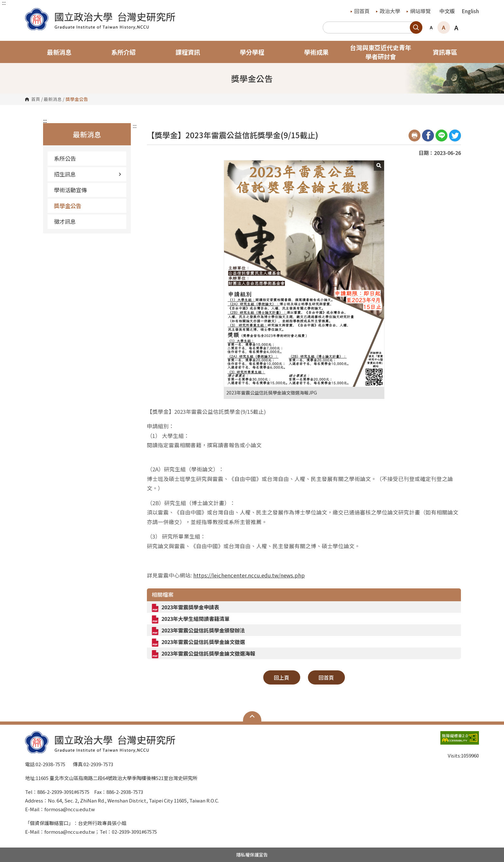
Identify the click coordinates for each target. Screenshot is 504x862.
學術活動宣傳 (70, 190)
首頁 (36, 99)
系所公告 (65, 158)
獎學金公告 (68, 206)
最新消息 (59, 52)
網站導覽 (419, 11)
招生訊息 (88, 174)
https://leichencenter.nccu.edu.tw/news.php (249, 575)
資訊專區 (445, 52)
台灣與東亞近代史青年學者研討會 (381, 52)
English (470, 11)
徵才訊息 (65, 221)
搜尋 (416, 27)
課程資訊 (188, 52)
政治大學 (388, 11)
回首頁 (360, 11)
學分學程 (252, 52)
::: (4, 3)
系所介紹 (123, 52)
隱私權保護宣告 (252, 855)
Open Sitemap (252, 716)
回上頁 (282, 677)
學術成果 (316, 52)
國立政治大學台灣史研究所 (32, 13)
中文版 (447, 11)
